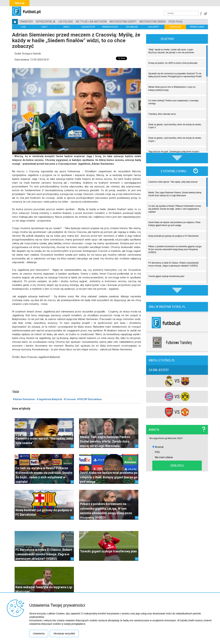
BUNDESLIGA (175, 27)
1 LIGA (23, 27)
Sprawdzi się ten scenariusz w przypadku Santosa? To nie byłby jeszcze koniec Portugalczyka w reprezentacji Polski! (175, 75)
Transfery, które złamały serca (162, 114)
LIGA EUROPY (153, 27)
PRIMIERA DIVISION (110, 27)
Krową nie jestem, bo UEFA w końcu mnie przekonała (173, 63)
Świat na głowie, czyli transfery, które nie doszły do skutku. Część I (175, 139)
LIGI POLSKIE (65, 22)
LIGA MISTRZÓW (88, 27)
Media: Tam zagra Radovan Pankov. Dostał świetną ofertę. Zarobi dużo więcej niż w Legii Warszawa (105, 441)
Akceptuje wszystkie (64, 633)
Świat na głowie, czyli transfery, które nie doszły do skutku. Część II (175, 126)
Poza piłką (175, 22)
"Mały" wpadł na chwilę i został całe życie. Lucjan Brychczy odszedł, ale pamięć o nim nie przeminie (171, 51)
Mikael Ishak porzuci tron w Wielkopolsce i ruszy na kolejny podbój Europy (172, 88)
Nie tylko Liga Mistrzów (91, 22)
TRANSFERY (26, 22)
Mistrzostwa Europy (123, 22)
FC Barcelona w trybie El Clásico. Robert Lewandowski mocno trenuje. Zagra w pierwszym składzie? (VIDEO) (44, 554)
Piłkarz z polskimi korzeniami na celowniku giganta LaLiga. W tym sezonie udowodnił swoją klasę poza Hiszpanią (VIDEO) (175, 249)
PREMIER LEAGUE (197, 27)
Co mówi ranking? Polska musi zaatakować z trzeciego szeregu (173, 102)
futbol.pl (20, 3)
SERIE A (66, 27)
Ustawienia (39, 633)
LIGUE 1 (45, 27)
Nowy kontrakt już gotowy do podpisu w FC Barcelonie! (174, 236)
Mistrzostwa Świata (153, 22)
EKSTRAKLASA (132, 27)
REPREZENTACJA (46, 22)
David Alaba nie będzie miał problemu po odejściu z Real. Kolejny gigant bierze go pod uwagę (109, 477)
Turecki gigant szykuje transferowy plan (108, 551)
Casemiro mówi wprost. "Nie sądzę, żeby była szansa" (173, 182)
